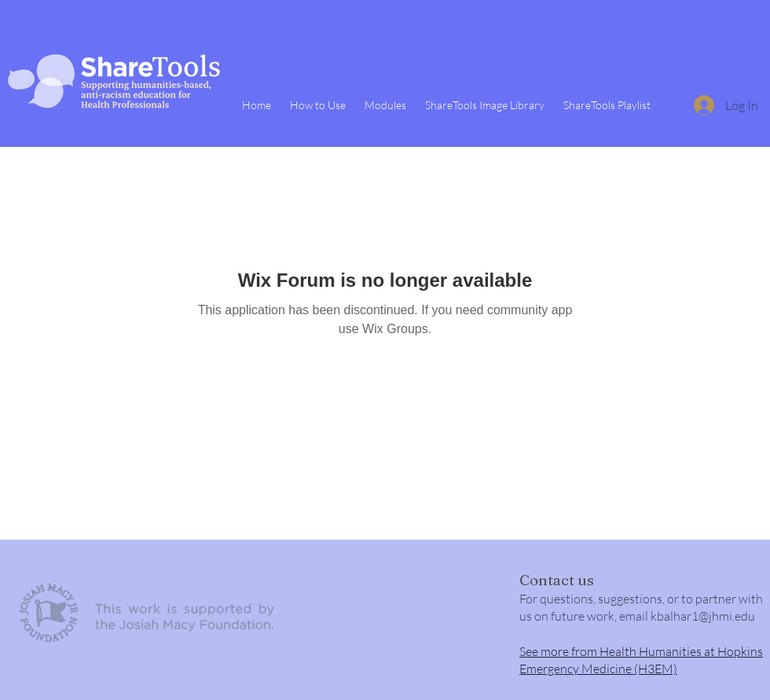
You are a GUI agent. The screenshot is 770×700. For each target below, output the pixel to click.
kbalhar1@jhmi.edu (703, 616)
